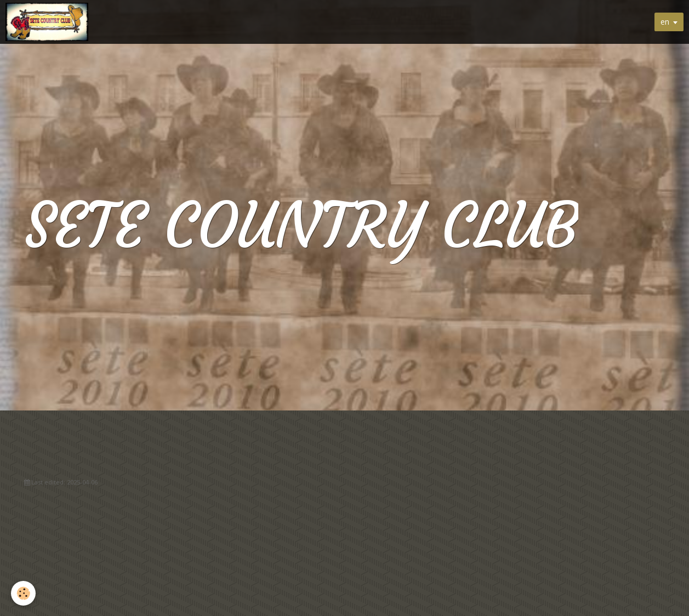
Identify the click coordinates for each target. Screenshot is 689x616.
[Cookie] (23, 593)
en (665, 22)
